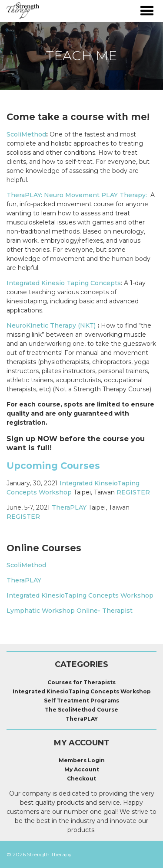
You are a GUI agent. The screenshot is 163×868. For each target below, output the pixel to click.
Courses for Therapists (81, 682)
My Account (82, 769)
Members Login (82, 760)
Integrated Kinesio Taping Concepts (64, 283)
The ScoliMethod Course (81, 710)
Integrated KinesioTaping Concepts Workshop (80, 595)
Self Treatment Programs (81, 701)
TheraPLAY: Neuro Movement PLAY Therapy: (77, 195)
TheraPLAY (69, 507)
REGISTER (133, 492)
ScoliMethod (26, 134)
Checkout (81, 779)
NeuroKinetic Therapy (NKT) (51, 325)
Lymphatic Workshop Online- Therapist (70, 611)
